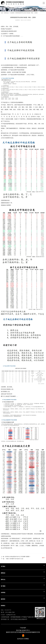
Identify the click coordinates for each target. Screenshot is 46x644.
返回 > (44, 558)
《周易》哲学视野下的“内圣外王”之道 (14, 559)
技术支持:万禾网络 (23, 639)
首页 (2, 13)
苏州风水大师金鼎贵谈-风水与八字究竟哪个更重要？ (18, 557)
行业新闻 (12, 13)
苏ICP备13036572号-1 (23, 630)
